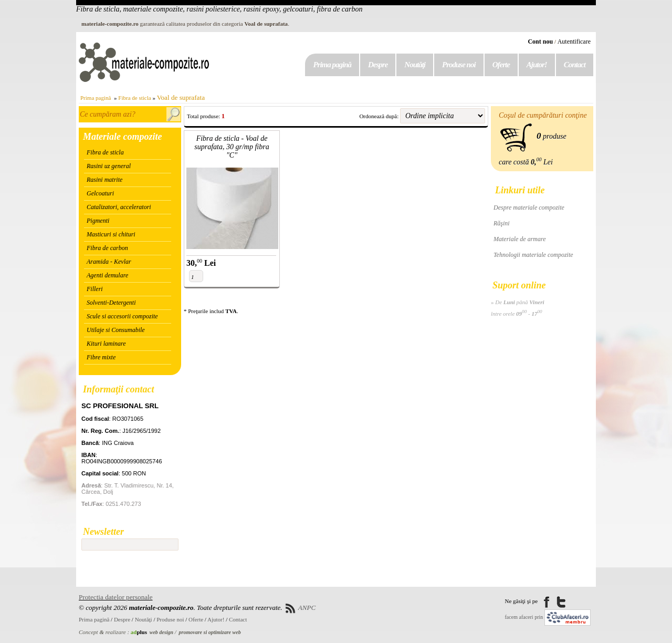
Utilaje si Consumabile (116, 330)
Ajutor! (537, 65)
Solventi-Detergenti (111, 303)
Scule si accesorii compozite (122, 316)
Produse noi (459, 65)
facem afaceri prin (524, 617)
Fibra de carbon (107, 248)
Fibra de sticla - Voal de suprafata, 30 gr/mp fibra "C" (232, 147)
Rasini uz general (109, 166)
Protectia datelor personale (116, 597)
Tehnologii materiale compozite (533, 255)
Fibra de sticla (134, 98)
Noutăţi (415, 65)
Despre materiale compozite (529, 208)
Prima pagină (332, 65)
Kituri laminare (106, 344)
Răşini (502, 223)
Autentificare (574, 42)
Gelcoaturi (100, 193)
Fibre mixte (101, 357)
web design (161, 632)
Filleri (95, 289)
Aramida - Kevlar (109, 262)
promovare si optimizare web (210, 632)
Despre (378, 65)
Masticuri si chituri (111, 234)
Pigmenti (98, 221)
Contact (575, 65)
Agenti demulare (107, 275)
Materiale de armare (520, 239)
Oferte (501, 65)
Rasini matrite (104, 180)
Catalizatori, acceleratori (119, 207)
